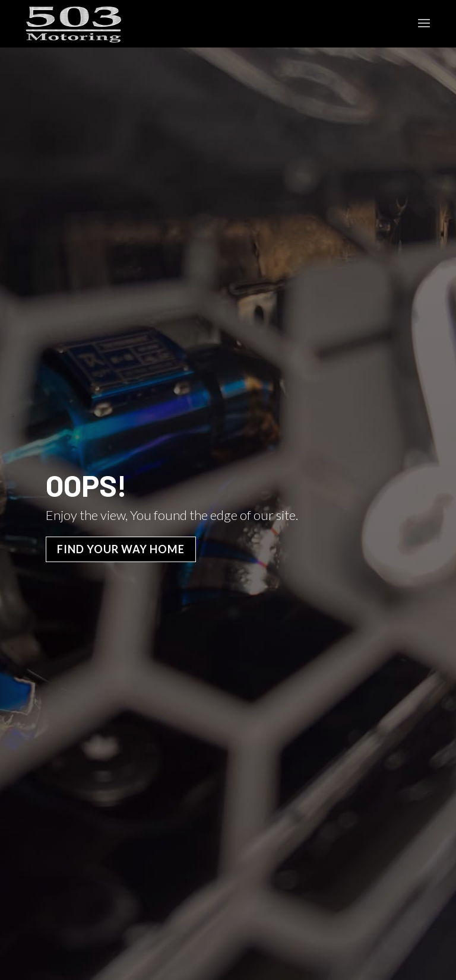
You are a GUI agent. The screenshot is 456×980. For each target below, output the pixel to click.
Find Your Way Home (121, 549)
